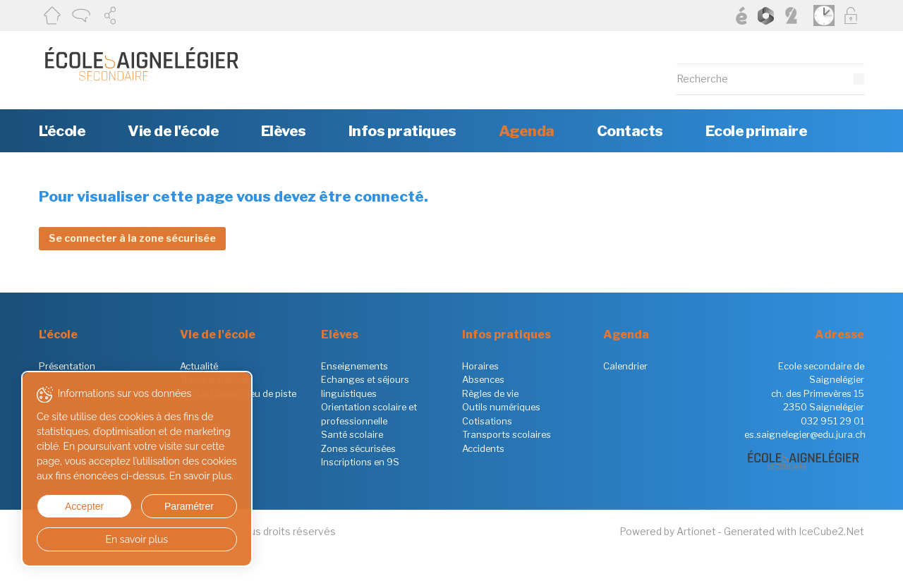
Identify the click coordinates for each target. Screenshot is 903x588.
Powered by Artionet (668, 531)
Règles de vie (490, 393)
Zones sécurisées (358, 448)
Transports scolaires (507, 434)
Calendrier (625, 366)
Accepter (84, 506)
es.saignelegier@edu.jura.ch (805, 434)
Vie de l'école (173, 131)
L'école (62, 131)
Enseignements (354, 366)
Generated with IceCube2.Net (794, 531)
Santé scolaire (352, 434)
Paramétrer (187, 506)
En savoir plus (136, 539)
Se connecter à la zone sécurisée (132, 238)
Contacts (630, 131)
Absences (483, 379)
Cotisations (487, 421)
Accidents (483, 448)
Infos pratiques (402, 131)
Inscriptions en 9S (360, 462)
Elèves (284, 131)
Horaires (480, 366)
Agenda (527, 131)
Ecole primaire (757, 131)
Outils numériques (501, 407)
